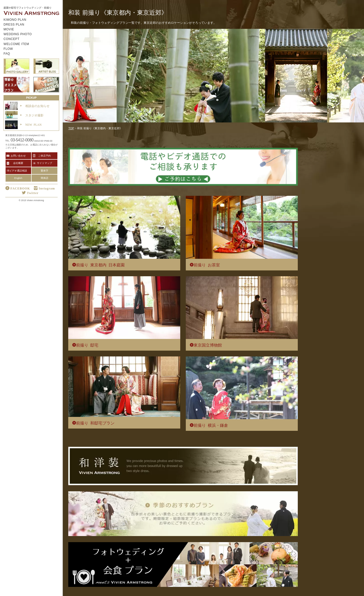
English (18, 178)
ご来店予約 (44, 156)
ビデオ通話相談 (18, 171)
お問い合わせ (18, 156)
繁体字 (44, 171)
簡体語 (44, 178)
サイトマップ (44, 163)
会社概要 (18, 163)
